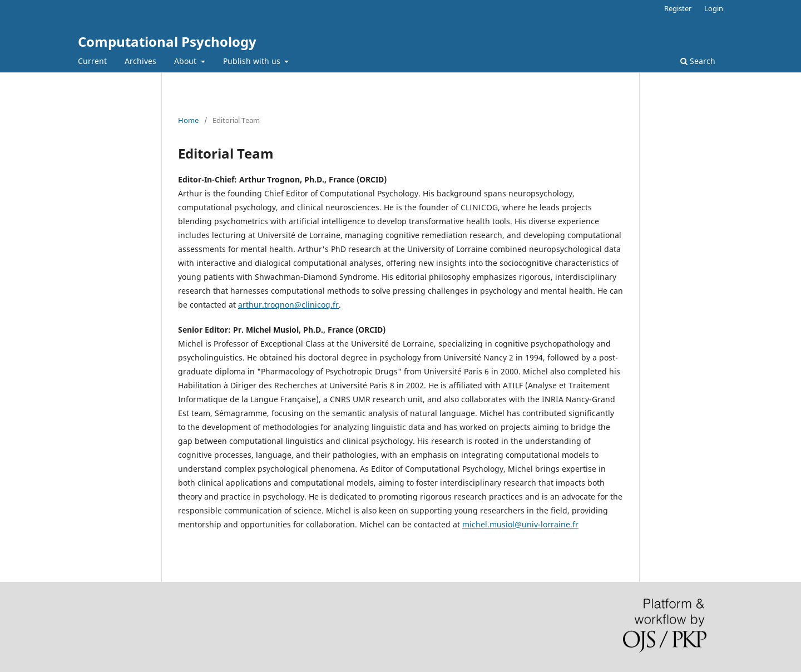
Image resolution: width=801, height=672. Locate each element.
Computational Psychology (167, 41)
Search (698, 61)
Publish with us (253, 61)
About (186, 61)
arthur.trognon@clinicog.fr (288, 305)
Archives (140, 61)
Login (714, 8)
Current (92, 61)
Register (678, 8)
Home (188, 120)
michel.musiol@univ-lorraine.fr (520, 524)
